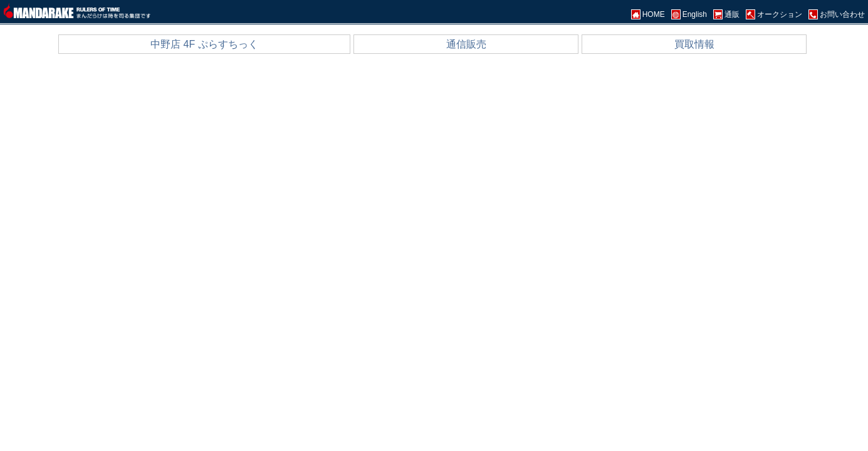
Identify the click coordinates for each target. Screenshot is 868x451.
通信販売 (466, 44)
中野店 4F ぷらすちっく (204, 44)
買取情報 (694, 44)
